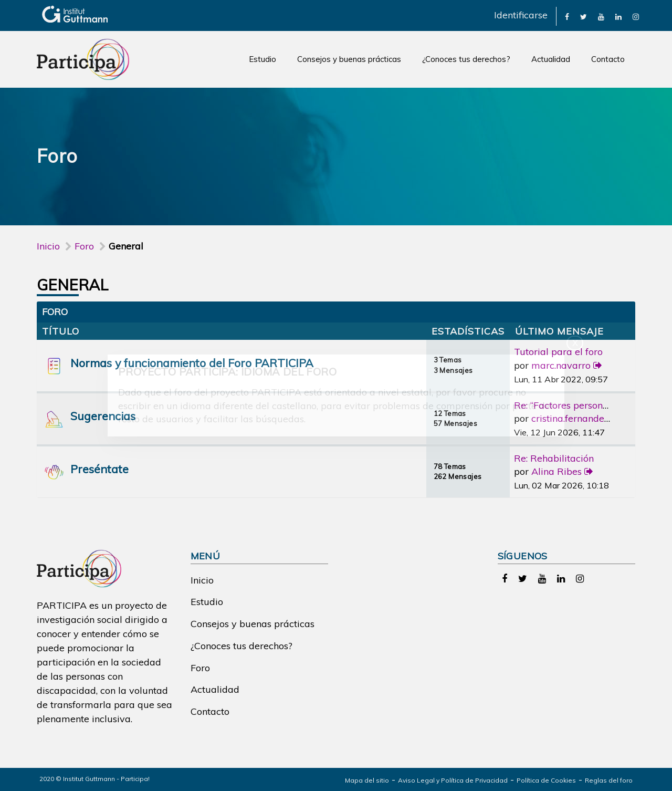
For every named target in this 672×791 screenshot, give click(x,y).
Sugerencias (103, 416)
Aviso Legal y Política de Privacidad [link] (453, 780)
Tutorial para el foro (558, 352)
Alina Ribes (556, 471)
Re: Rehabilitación (554, 458)
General (73, 285)
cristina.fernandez (570, 418)
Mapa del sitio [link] (367, 780)
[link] (567, 16)
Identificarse (521, 15)
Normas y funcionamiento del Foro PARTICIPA (192, 363)
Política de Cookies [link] (546, 780)
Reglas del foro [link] (609, 780)
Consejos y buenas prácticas (349, 59)
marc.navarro (561, 365)
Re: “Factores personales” (569, 405)
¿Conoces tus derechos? (466, 59)
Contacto (608, 59)
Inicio (48, 246)
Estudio (262, 59)
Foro (200, 668)
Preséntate (99, 469)
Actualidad (551, 59)
